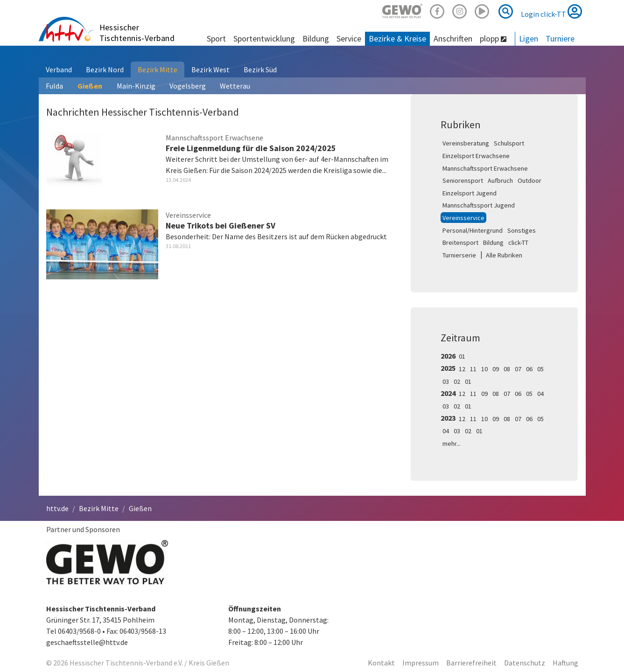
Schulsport (509, 143)
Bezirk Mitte (158, 69)
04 (540, 394)
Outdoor (529, 180)
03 (446, 381)
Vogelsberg (188, 86)
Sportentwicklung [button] (264, 38)
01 (462, 356)
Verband (59, 69)
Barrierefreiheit (471, 663)
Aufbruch (500, 180)
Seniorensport (463, 180)
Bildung (493, 242)
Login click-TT (551, 11)
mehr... (452, 443)
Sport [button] (216, 38)
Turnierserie (459, 255)
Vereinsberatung (466, 143)
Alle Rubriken (504, 255)
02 (457, 381)
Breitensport (460, 242)
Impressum (421, 663)
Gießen (90, 86)
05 (540, 369)
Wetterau (235, 86)
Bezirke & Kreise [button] (397, 38)
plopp (493, 38)
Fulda (54, 86)
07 (518, 369)
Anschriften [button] (453, 38)
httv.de (57, 508)
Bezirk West (210, 69)
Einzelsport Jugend (470, 193)
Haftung (565, 663)
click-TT (518, 242)
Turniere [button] (560, 38)
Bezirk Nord (105, 69)
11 (473, 369)
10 (484, 369)
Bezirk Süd (260, 69)
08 (507, 369)
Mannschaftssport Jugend (479, 205)
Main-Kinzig (136, 86)
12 (462, 369)
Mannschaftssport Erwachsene (485, 168)
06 (529, 369)
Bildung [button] (316, 38)
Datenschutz (525, 663)
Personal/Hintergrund (473, 230)
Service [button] (349, 38)
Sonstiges (522, 230)
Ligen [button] (529, 38)
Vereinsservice (463, 218)
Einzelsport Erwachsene (476, 156)
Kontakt (381, 663)
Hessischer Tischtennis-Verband (137, 33)
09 (496, 369)
